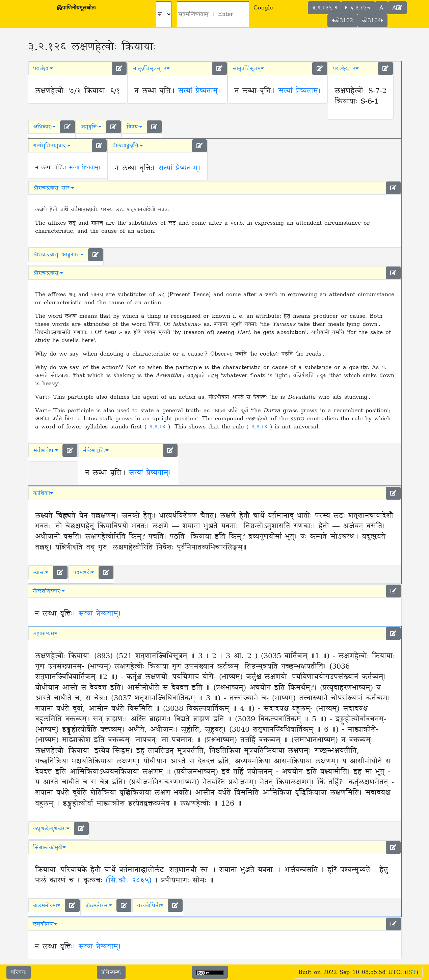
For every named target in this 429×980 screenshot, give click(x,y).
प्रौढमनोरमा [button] (99, 905)
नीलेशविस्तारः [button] (49, 591)
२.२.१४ (159, 427)
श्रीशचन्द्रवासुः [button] (48, 273)
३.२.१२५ (324, 8)
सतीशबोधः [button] (46, 450)
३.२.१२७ (358, 8)
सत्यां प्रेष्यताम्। (199, 91)
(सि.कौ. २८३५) (129, 880)
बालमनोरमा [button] (47, 905)
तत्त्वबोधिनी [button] (150, 905)
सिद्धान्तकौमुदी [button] (49, 847)
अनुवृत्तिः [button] (91, 127)
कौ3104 (372, 21)
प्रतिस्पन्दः (111, 972)
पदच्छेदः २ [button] (346, 68)
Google (263, 8)
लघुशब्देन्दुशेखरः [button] (51, 829)
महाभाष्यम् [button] (45, 634)
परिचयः (19, 972)
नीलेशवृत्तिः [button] (96, 450)
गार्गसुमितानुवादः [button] (52, 146)
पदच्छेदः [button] (43, 68)
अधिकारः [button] (44, 127)
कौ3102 (342, 21)
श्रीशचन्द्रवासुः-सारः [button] (54, 188)
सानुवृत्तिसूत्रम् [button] (248, 68)
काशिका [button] (43, 493)
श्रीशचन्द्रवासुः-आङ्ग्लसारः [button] (58, 255)
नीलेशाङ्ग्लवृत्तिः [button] (128, 146)
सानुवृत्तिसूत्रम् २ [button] (151, 68)
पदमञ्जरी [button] (84, 572)
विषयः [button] (135, 127)
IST (411, 972)
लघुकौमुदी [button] (45, 924)
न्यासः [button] (41, 572)
